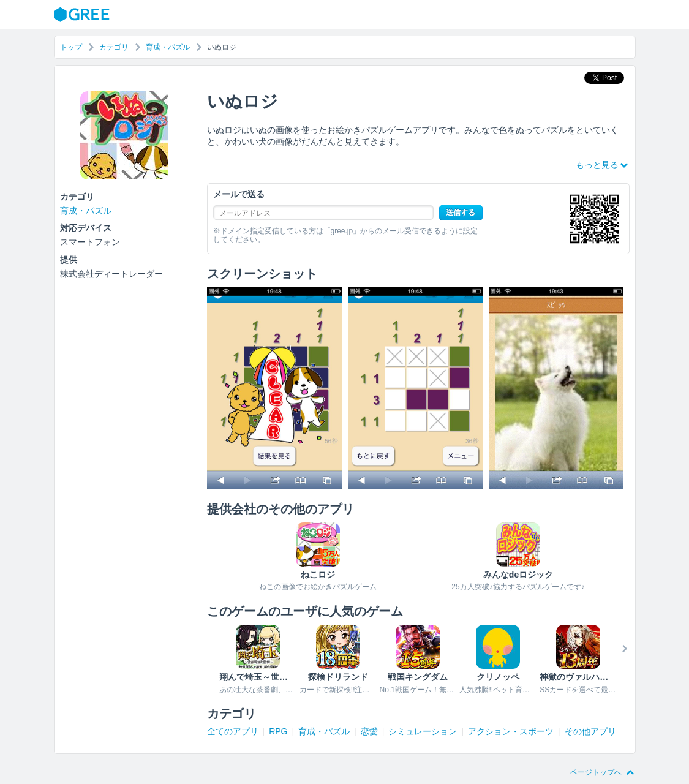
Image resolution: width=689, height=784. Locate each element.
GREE (83, 15)
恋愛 (369, 731)
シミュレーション (423, 731)
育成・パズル (168, 47)
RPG (278, 731)
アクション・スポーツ (511, 731)
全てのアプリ (233, 731)
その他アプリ (590, 731)
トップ (71, 47)
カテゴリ (114, 47)
